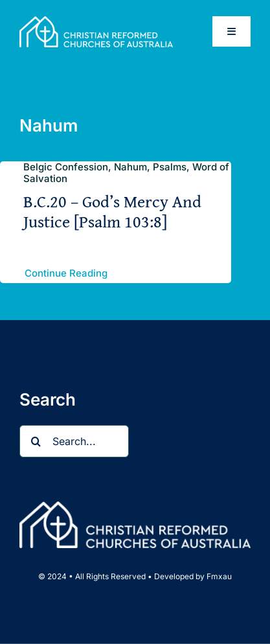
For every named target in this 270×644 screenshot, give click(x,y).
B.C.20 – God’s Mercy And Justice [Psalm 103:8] (112, 211)
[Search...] (74, 441)
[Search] (36, 441)
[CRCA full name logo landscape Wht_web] (96, 21)
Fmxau (219, 576)
